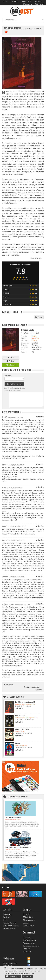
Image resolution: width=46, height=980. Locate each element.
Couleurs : (25, 341)
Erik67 (4, 417)
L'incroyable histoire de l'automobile (18, 847)
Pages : (24, 352)
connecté (18, 388)
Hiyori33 (5, 465)
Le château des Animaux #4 (25, 702)
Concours (26, 949)
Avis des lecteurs (29, 943)
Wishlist (11, 361)
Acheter (11, 365)
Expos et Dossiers (10, 923)
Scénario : (25, 336)
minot (4, 487)
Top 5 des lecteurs (29, 940)
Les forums (27, 937)
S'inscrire (28, 4)
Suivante (39, 689)
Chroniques (7, 914)
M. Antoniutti (37, 258)
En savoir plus (13, 976)
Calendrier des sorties (11, 926)
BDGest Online (27, 1)
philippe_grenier (8, 604)
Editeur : (24, 345)
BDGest (5, 1)
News (5, 920)
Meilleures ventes (10, 929)
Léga (5, 301)
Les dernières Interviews (17, 797)
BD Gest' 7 (27, 914)
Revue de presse (29, 926)
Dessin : (24, 338)
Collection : (25, 348)
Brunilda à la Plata (22, 729)
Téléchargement (29, 920)
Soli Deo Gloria (21, 716)
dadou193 (6, 526)
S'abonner (26, 923)
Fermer (27, 976)
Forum (39, 317)
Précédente (8, 684)
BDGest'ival (27, 952)
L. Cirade (6, 297)
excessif (5, 540)
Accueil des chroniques (32, 687)
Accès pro (38, 1)
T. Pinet (6, 289)
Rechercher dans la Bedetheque (10, 964)
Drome (18, 744)
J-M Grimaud (8, 304)
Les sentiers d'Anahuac (13, 818)
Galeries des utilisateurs (31, 946)
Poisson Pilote (37, 348)
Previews (7, 917)
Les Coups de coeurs (16, 697)
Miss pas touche (13, 28)
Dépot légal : (26, 343)
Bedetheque (14, 1)
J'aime (11, 357)
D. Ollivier (7, 293)
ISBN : (23, 350)
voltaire (5, 577)
